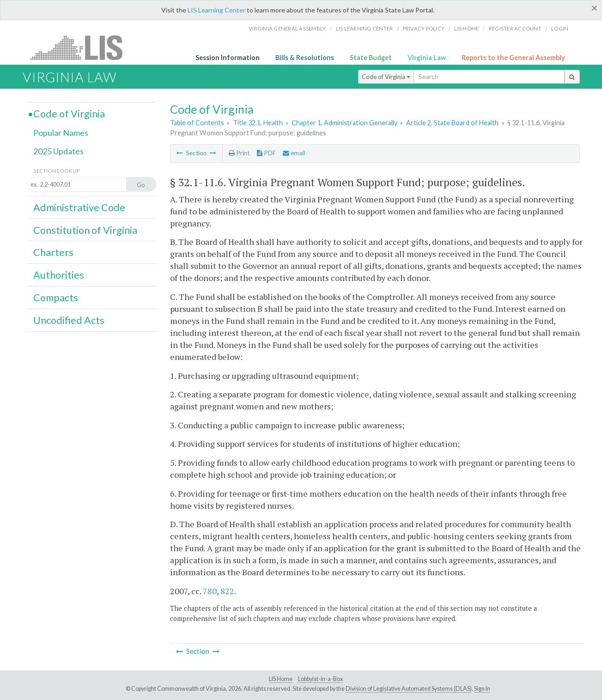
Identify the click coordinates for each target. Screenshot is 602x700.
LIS (82, 47)
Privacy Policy (424, 28)
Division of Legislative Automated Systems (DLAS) (409, 689)
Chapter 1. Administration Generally (344, 123)
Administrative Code (79, 207)
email (294, 153)
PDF (266, 153)
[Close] (594, 8)
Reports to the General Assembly (513, 58)
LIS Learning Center (216, 10)
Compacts (56, 298)
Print (239, 153)
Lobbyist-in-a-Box (320, 679)
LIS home (466, 28)
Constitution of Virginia (85, 230)
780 (210, 591)
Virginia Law (427, 58)
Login (560, 28)
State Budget (371, 58)
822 (227, 591)
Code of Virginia (386, 77)
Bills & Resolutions (305, 58)
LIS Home (281, 679)
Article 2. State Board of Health (452, 123)
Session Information (228, 58)
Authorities (59, 275)
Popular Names (61, 133)
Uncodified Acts (69, 320)
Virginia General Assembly (287, 28)
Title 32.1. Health (258, 123)
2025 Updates (58, 151)
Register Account (515, 28)
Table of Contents (197, 123)
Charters (53, 252)
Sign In (482, 689)
